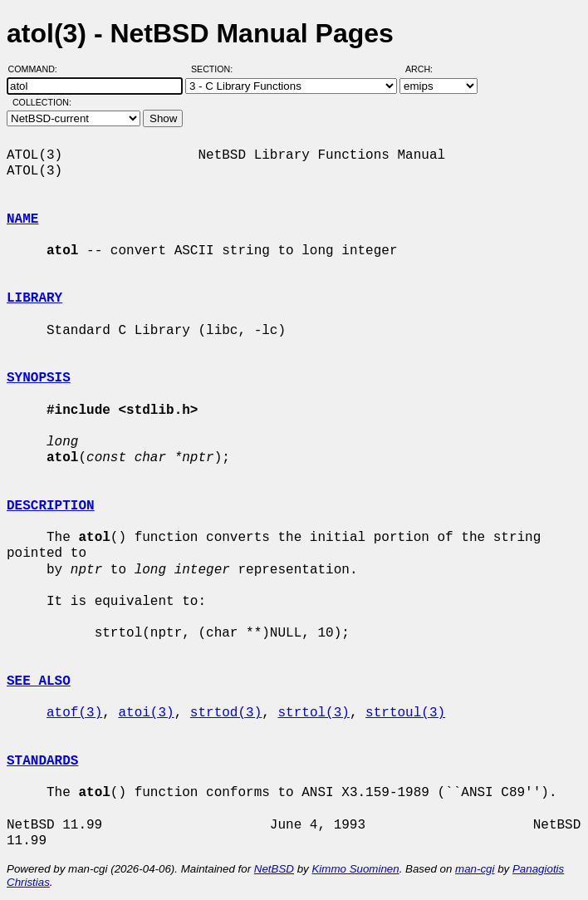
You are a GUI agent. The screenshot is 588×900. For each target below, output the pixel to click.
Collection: (42, 102)
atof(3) (74, 713)
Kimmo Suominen (355, 869)
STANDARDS (42, 761)
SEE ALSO (39, 681)
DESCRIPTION (51, 506)
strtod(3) (226, 713)
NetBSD (274, 869)
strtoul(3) (405, 713)
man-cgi (475, 869)
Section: (216, 69)
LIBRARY (34, 298)
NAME (22, 219)
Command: (38, 69)
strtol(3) (313, 713)
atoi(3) (146, 713)
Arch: (426, 69)
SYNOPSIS (39, 378)
